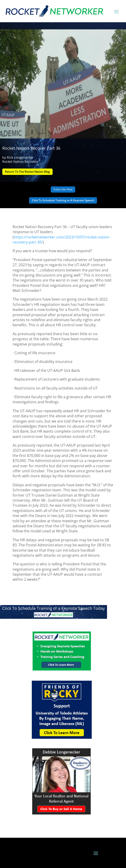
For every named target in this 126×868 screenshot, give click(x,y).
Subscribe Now (63, 189)
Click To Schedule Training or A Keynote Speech (63, 200)
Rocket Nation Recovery (20, 162)
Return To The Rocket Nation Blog (27, 172)
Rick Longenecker (20, 157)
